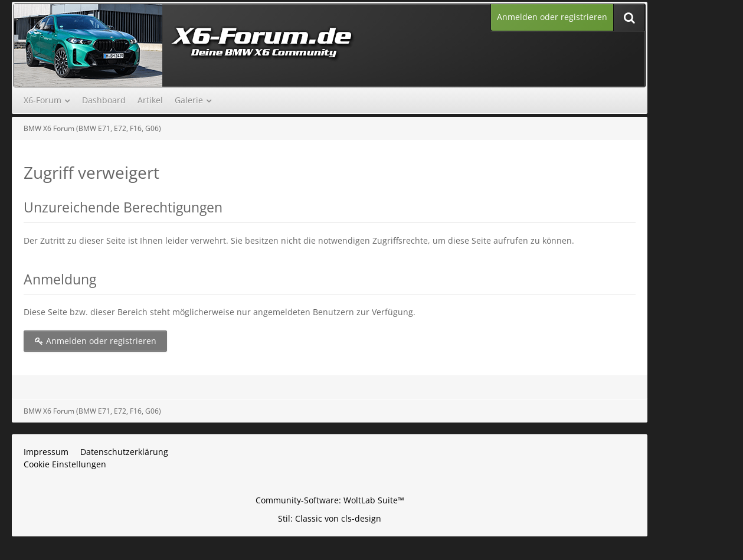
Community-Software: (330, 500)
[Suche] (629, 17)
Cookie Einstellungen (65, 464)
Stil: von (330, 518)
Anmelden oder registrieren (552, 17)
